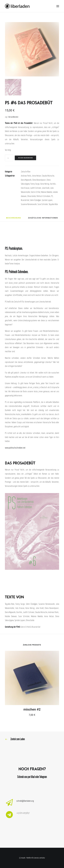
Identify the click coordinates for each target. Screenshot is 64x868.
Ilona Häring (45, 184)
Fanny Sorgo (35, 184)
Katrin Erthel (36, 192)
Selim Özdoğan (36, 200)
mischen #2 (32, 709)
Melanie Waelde (47, 192)
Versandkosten (13, 117)
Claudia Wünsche (48, 176)
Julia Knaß (46, 188)
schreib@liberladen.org (25, 801)
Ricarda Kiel (25, 200)
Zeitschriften (26, 172)
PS (52, 196)
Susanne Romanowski (29, 204)
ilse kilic (53, 184)
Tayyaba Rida (53, 204)
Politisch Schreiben (43, 196)
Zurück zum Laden (18, 739)
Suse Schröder (43, 204)
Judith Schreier (36, 188)
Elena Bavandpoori (39, 180)
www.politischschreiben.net (15, 448)
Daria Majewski (26, 180)
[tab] (14, 219)
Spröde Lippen (47, 200)
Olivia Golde (32, 196)
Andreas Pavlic (26, 176)
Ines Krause (25, 188)
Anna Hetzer (37, 176)
